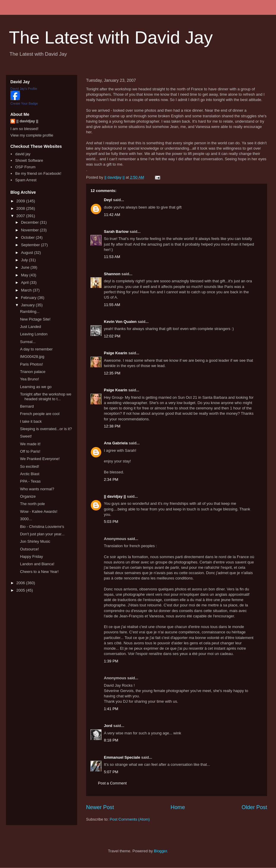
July (25, 260)
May (25, 275)
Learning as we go (36, 387)
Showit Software (29, 160)
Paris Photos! (31, 364)
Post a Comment (112, 783)
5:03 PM (111, 522)
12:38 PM (112, 426)
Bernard (27, 406)
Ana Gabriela (116, 443)
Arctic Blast (30, 474)
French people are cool (40, 414)
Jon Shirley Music (35, 541)
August (28, 253)
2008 (21, 208)
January (28, 305)
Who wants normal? (37, 489)
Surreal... (28, 342)
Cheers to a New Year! (39, 572)
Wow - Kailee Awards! (39, 511)
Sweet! (26, 436)
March (27, 290)
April (26, 282)
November (31, 230)
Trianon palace (33, 372)
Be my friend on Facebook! (38, 173)
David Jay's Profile (24, 89)
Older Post (254, 807)
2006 (21, 583)
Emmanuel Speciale (122, 757)
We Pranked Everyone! (40, 459)
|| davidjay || (115, 496)
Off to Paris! (30, 451)
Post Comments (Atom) (130, 819)
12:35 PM (112, 373)
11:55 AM (112, 305)
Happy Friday (31, 556)
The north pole (32, 504)
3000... (26, 519)
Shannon (112, 274)
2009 (21, 201)
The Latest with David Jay (111, 37)
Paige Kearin (116, 353)
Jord (108, 726)
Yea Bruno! (29, 379)
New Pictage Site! (35, 319)
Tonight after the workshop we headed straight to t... (46, 397)
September (31, 245)
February (29, 298)
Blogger (161, 851)
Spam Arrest (26, 180)
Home (178, 807)
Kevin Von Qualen (120, 322)
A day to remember (36, 349)
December (31, 222)
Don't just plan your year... (42, 534)
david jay (23, 154)
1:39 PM (111, 661)
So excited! (29, 466)
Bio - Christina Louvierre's (42, 527)
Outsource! (29, 549)
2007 (21, 216)
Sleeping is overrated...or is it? (46, 429)
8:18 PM (111, 740)
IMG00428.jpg (32, 357)
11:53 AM (112, 257)
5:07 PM (111, 772)
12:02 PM (112, 336)
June (26, 267)
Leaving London (34, 334)
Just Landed (30, 327)
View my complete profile (32, 135)
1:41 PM (111, 709)
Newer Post (100, 807)
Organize (28, 496)
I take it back (31, 421)
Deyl (108, 200)
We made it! (30, 444)
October (28, 237)
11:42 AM (112, 215)
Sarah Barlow (116, 232)
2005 (21, 590)
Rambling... (30, 312)
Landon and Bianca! (37, 564)
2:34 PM (111, 479)
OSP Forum (25, 167)
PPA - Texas (30, 481)
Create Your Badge (24, 103)
